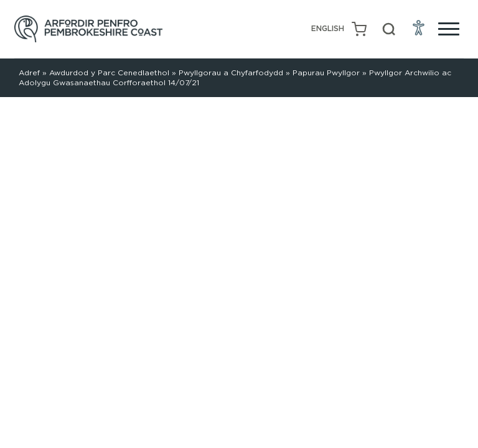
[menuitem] (328, 29)
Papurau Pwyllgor (326, 72)
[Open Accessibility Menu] (419, 27)
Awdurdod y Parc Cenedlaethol (109, 72)
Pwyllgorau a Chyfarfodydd (231, 72)
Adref (29, 72)
